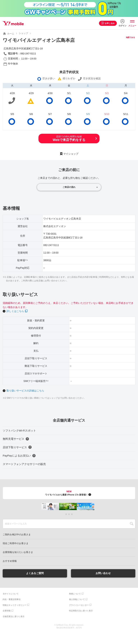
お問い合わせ (103, 573)
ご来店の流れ (69, 187)
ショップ (23, 33)
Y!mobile (13, 23)
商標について (75, 594)
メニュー (132, 26)
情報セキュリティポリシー (15, 605)
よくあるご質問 (35, 573)
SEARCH (132, 524)
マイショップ (71, 154)
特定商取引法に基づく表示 (81, 611)
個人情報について (77, 599)
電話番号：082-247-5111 (22, 54)
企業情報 (7, 611)
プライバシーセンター (79, 605)
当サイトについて (11, 594)
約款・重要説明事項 (12, 599)
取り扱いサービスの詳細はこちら (25, 391)
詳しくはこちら (15, 311)
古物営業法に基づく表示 (14, 616)
